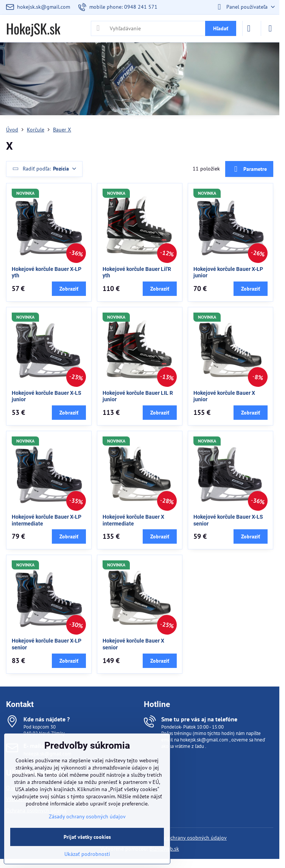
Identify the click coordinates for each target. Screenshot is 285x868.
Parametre (249, 169)
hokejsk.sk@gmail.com (204, 740)
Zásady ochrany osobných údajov (188, 838)
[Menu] (270, 28)
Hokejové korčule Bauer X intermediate (133, 520)
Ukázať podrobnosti (87, 854)
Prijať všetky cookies (87, 837)
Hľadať (221, 28)
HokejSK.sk (33, 28)
